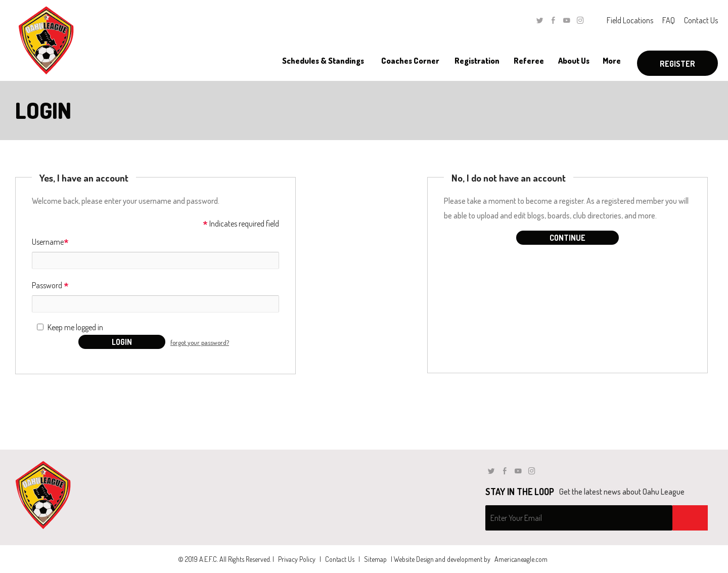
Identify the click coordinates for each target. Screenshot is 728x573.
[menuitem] (323, 61)
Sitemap (375, 559)
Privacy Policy (297, 559)
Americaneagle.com (521, 559)
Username (50, 243)
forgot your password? (200, 342)
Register (677, 64)
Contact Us (701, 20)
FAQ (669, 20)
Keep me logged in (75, 327)
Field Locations (630, 20)
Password (50, 286)
